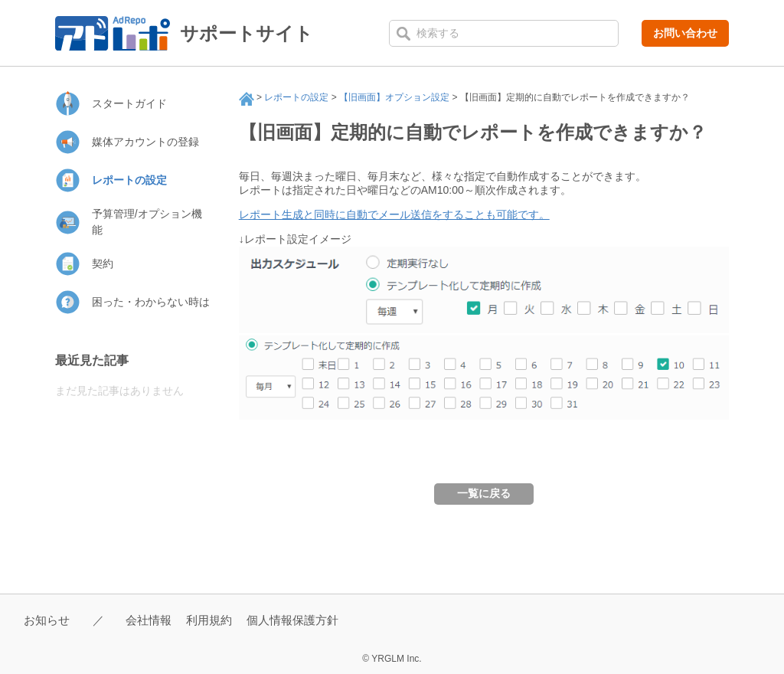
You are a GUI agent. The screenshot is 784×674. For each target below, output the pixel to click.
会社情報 (149, 620)
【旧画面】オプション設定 (394, 97)
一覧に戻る (484, 493)
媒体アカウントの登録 (145, 142)
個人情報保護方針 (292, 620)
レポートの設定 (296, 97)
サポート (247, 99)
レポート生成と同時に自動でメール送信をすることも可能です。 (394, 214)
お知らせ (47, 620)
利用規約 (209, 620)
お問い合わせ (685, 33)
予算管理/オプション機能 (147, 222)
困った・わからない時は (151, 302)
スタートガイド (129, 103)
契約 (103, 263)
